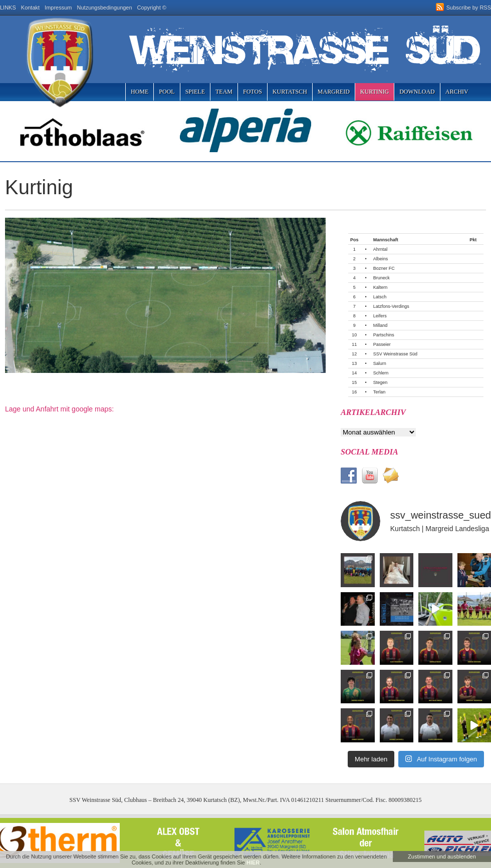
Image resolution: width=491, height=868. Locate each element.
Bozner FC (384, 268)
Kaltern (381, 287)
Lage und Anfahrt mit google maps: (59, 409)
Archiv (457, 92)
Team (224, 92)
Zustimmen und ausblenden (442, 856)
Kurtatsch (290, 92)
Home (140, 92)
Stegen (381, 382)
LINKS (8, 8)
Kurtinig (375, 92)
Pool (167, 92)
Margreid (334, 92)
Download (417, 92)
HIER (253, 862)
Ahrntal (381, 249)
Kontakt (30, 8)
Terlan (380, 392)
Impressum (58, 8)
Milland (381, 325)
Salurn (380, 363)
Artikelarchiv (373, 412)
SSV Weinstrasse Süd (395, 354)
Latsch (380, 297)
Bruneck (382, 278)
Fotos (253, 92)
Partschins (384, 335)
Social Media (370, 452)
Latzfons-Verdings (391, 306)
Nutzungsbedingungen (105, 8)
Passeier (382, 344)
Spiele (195, 92)
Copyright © (152, 8)
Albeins (381, 259)
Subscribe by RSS (469, 8)
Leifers (380, 316)
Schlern (381, 373)
